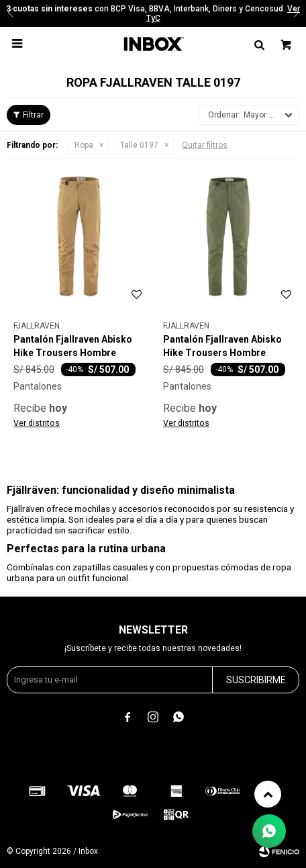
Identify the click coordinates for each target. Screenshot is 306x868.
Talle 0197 (139, 145)
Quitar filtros (205, 145)
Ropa (84, 145)
